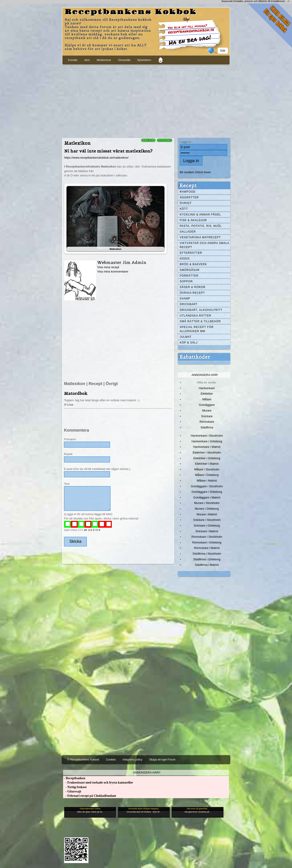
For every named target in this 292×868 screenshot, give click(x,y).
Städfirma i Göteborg (207, 559)
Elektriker (207, 394)
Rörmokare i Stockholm (207, 537)
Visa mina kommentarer (113, 271)
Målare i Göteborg (207, 475)
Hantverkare (207, 388)
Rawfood (188, 192)
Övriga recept (192, 293)
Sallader (188, 232)
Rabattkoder (195, 357)
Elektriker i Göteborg (207, 458)
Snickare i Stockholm (207, 520)
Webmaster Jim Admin (122, 262)
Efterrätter (191, 253)
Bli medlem (187, 172)
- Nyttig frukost (75, 787)
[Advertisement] (146, 101)
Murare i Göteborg (207, 509)
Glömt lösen (203, 172)
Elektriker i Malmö (207, 464)
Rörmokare (207, 422)
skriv (87, 60)
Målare (207, 399)
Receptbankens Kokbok (131, 12)
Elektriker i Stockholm (207, 452)
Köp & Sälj (189, 343)
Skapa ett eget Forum (162, 760)
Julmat (186, 337)
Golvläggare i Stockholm (207, 486)
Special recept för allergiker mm (197, 329)
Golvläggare (207, 405)
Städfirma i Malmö (207, 565)
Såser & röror (193, 287)
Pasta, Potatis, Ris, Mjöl (201, 226)
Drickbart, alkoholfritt (201, 310)
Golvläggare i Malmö (207, 497)
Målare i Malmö (207, 481)
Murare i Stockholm (207, 503)
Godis (185, 259)
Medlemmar (104, 60)
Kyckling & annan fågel (200, 215)
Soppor (186, 281)
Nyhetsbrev (144, 60)
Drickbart (189, 304)
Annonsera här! (205, 375)
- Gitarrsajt (72, 791)
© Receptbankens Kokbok (83, 760)
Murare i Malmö (207, 514)
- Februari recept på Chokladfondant (90, 796)
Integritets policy (132, 760)
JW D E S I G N (92, 530)
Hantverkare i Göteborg (207, 441)
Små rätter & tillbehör (200, 321)
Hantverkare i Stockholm (207, 436)
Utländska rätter (196, 316)
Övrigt (186, 203)
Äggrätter (189, 197)
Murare (207, 410)
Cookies (111, 760)
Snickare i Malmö (207, 531)
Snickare (207, 416)
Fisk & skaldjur (193, 220)
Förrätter (189, 276)
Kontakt (73, 60)
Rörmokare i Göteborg (207, 542)
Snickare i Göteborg (207, 526)
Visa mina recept (108, 267)
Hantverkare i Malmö (207, 447)
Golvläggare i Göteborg (207, 492)
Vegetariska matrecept (200, 237)
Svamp (185, 299)
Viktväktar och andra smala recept (205, 245)
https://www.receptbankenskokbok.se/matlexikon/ (96, 158)
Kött (184, 209)
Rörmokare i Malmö (207, 548)
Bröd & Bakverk (193, 264)
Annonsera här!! (147, 772)
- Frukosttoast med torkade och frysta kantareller (98, 783)
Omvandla (124, 60)
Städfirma (207, 427)
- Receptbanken (74, 778)
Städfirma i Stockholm (207, 554)
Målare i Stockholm (207, 469)
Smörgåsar (190, 270)
